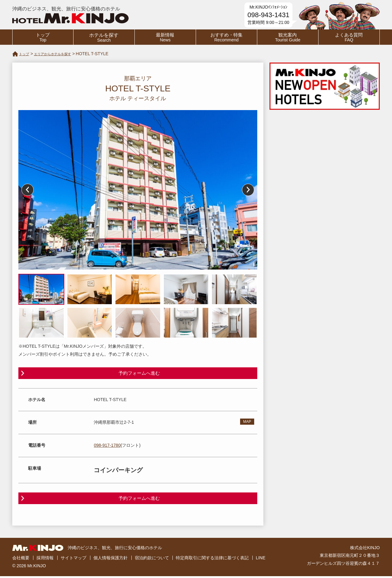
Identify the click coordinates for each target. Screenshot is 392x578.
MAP (247, 423)
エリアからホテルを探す (60, 54)
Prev (28, 190)
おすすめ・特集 (226, 38)
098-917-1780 (107, 446)
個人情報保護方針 (111, 560)
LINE (260, 560)
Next (248, 190)
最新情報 (165, 38)
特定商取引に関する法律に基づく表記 (212, 560)
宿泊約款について (152, 560)
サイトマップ (73, 560)
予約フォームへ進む (139, 373)
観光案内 (288, 38)
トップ (43, 38)
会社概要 (21, 560)
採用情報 (45, 560)
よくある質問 (349, 38)
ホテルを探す (104, 38)
